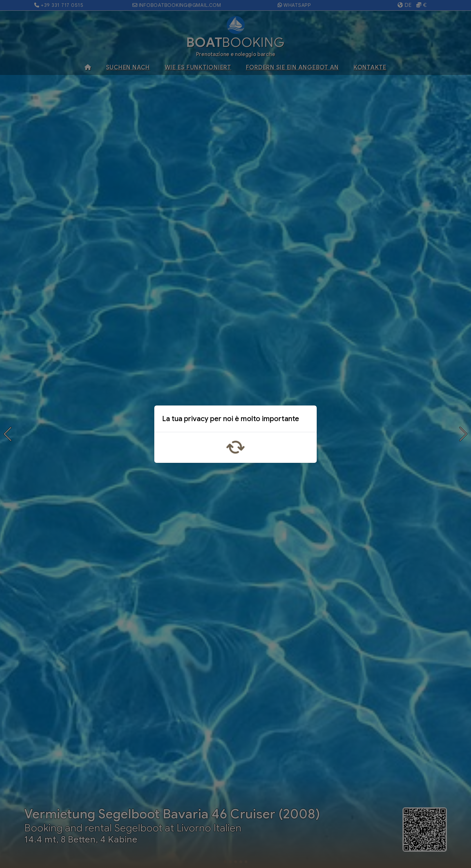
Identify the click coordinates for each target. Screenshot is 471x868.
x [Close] (306, 420)
